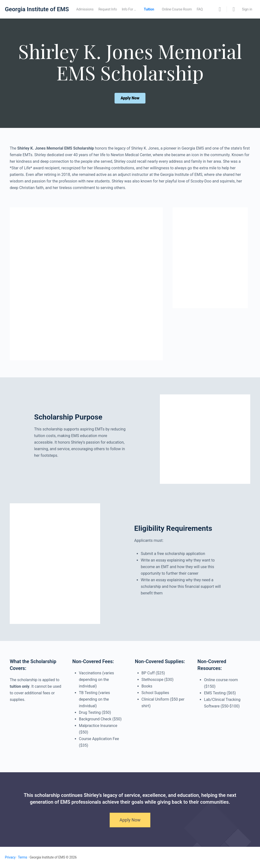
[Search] (220, 9)
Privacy (10, 857)
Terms (22, 857)
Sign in (247, 9)
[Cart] (234, 9)
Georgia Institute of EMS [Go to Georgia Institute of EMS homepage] (37, 9)
